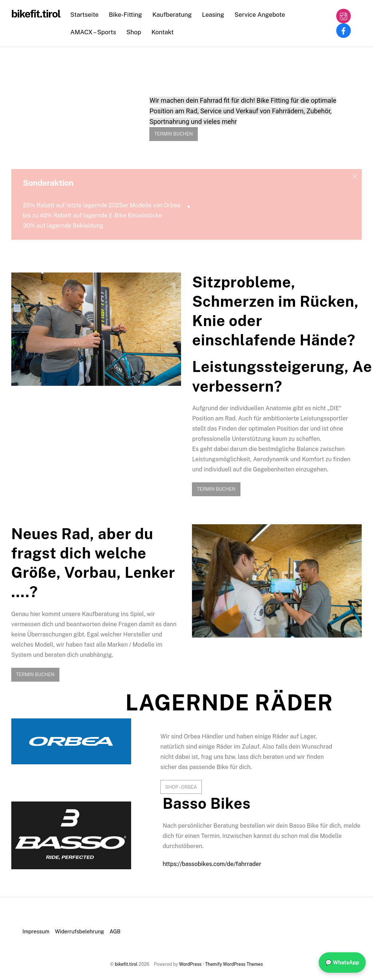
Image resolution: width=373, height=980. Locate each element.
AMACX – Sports (93, 32)
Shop (134, 32)
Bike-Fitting (125, 15)
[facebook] (343, 30)
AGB (115, 931)
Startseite (84, 15)
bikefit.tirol (126, 964)
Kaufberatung (172, 15)
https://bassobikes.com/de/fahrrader (212, 864)
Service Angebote (260, 15)
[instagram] (343, 15)
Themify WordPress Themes (234, 964)
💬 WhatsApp (342, 962)
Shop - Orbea (181, 787)
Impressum (36, 931)
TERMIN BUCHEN (174, 134)
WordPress (191, 964)
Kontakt (163, 32)
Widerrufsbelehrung (80, 931)
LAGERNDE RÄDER (229, 703)
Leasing (213, 15)
